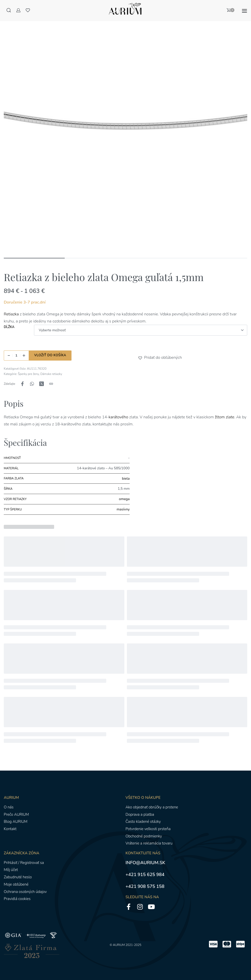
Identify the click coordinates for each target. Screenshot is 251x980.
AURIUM (119, 945)
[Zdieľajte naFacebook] (22, 384)
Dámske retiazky (51, 374)
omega (124, 499)
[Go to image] (34, 258)
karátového (118, 417)
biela (126, 479)
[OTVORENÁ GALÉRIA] (125, 131)
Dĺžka (9, 327)
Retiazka (11, 314)
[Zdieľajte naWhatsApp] (32, 384)
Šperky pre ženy (28, 374)
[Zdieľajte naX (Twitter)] (42, 384)
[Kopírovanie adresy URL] (51, 384)
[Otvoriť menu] (244, 11)
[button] (141, 358)
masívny (123, 509)
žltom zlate (224, 417)
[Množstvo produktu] (16, 356)
